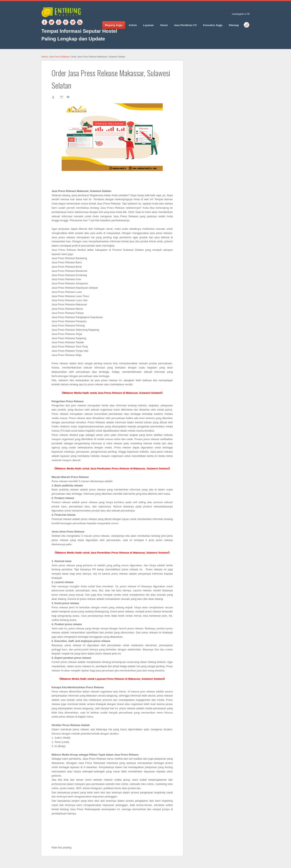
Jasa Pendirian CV (185, 25)
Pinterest (66, 22)
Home (44, 57)
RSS (80, 22)
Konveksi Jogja (213, 25)
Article (133, 25)
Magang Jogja (114, 25)
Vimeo (73, 22)
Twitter (52, 22)
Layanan (148, 25)
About (164, 25)
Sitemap (234, 25)
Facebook (44, 22)
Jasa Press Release (59, 57)
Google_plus (59, 22)
